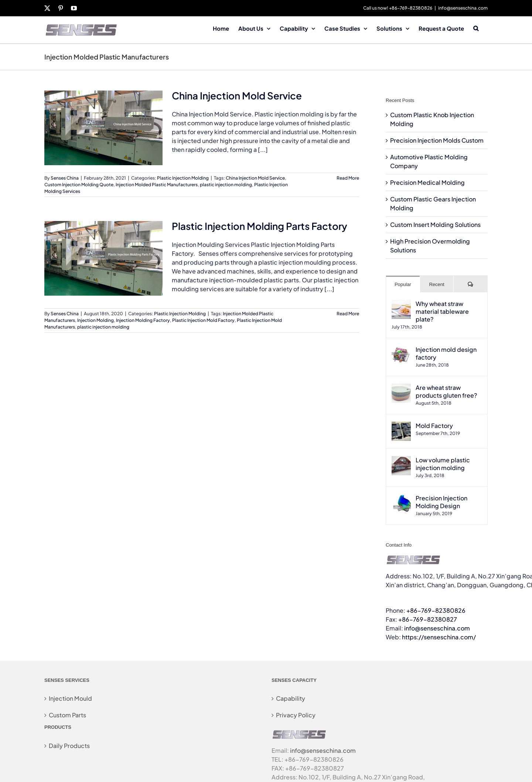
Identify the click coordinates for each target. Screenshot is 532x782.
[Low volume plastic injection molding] (401, 460)
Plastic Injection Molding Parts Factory (260, 226)
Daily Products (69, 746)
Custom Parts (67, 715)
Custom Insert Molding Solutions (435, 225)
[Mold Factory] (401, 426)
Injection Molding (96, 320)
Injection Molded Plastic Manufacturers (157, 185)
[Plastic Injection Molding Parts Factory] (103, 258)
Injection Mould (70, 698)
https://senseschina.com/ (439, 637)
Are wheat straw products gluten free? (446, 391)
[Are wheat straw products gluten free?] (401, 388)
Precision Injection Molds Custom (437, 140)
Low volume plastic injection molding (443, 464)
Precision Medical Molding (427, 182)
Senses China (65, 178)
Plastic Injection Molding (183, 178)
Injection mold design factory (446, 353)
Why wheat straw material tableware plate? (442, 311)
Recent (436, 284)
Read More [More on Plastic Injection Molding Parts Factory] (348, 314)
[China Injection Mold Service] (103, 128)
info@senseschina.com (463, 8)
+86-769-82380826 (436, 610)
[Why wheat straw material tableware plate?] (401, 304)
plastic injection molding (226, 185)
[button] (476, 28)
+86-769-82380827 (428, 619)
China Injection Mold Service (237, 96)
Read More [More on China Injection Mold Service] (348, 178)
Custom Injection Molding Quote (79, 185)
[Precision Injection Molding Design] (401, 498)
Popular (403, 284)
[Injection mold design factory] (401, 350)
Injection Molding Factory (143, 320)
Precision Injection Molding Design (441, 502)
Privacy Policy (296, 715)
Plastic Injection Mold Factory (203, 320)
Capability (291, 698)
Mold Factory (434, 426)
